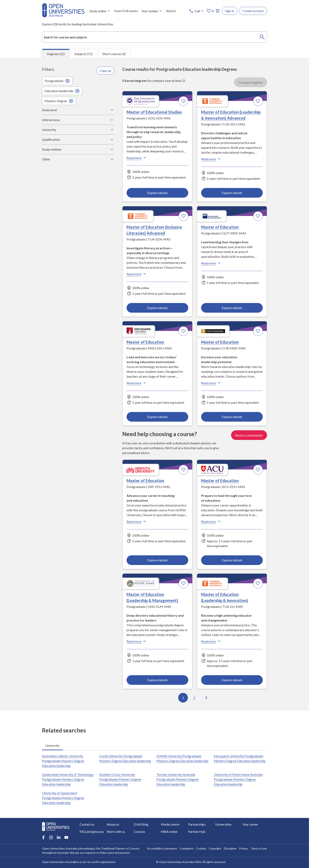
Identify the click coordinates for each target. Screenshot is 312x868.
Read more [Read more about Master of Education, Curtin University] (211, 383)
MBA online (169, 832)
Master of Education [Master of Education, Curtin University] (220, 342)
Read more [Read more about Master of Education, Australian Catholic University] (211, 521)
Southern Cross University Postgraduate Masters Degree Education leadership (120, 779)
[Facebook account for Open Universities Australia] (43, 837)
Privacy (244, 848)
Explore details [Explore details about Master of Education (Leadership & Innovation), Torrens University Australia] (232, 680)
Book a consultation (249, 435)
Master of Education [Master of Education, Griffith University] (145, 481)
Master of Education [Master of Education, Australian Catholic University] (220, 481)
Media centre (170, 824)
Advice (171, 11)
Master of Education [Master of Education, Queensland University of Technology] (220, 227)
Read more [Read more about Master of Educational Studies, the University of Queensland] (137, 158)
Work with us (116, 832)
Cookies (201, 848)
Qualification (78, 140)
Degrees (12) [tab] (56, 54)
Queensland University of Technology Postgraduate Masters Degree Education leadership (68, 779)
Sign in (230, 11)
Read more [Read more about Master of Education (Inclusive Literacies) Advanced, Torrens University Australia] (137, 274)
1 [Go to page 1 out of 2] (183, 698)
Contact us (87, 824)
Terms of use (259, 848)
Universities (223, 824)
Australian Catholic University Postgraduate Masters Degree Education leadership (63, 761)
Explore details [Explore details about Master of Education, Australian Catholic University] (232, 560)
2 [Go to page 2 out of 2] (194, 698)
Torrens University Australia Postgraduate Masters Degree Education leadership (177, 779)
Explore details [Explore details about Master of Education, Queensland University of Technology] (232, 308)
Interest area (78, 120)
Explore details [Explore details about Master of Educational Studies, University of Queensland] (158, 193)
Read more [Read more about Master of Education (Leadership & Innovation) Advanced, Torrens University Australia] (211, 159)
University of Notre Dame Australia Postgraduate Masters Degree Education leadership (238, 779)
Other (78, 159)
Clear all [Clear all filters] (105, 71)
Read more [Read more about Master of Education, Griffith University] (137, 521)
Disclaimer (230, 848)
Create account (253, 11)
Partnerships (197, 824)
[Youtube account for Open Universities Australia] (66, 837)
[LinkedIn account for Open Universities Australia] (59, 837)
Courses (139, 832)
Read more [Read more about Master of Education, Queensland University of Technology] (211, 263)
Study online (100, 11)
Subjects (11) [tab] (84, 54)
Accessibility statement (162, 848)
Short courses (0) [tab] (114, 54)
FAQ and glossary (92, 832)
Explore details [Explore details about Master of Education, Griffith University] (158, 560)
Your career (250, 824)
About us (113, 824)
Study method (78, 149)
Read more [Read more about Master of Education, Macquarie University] (137, 383)
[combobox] (154, 37)
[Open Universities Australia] (63, 16)
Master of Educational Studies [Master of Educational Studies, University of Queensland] (154, 112)
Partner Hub (197, 832)
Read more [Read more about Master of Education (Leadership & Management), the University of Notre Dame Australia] (137, 641)
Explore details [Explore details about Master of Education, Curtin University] (232, 417)
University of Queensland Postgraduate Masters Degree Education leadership (63, 798)
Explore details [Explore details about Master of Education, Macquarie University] (158, 417)
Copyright (215, 848)
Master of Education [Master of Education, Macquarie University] (145, 342)
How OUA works (126, 11)
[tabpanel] (154, 384)
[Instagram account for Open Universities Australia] (51, 837)
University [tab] (52, 745)
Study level (78, 110)
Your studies (152, 11)
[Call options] (197, 11)
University (78, 130)
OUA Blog (141, 824)
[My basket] (218, 11)
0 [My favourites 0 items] (210, 11)
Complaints (187, 848)
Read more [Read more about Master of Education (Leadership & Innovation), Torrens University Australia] (211, 641)
